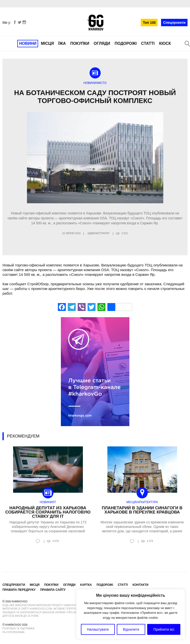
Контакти (141, 585)
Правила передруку (19, 590)
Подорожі (126, 43)
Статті (148, 43)
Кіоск (165, 43)
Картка (86, 585)
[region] (131, 614)
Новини (28, 43)
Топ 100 (149, 23)
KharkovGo (95, 23)
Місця (47, 43)
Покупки (80, 43)
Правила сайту (53, 590)
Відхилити (131, 629)
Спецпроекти (174, 23)
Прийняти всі (164, 629)
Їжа (62, 43)
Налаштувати (98, 629)
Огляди (102, 43)
